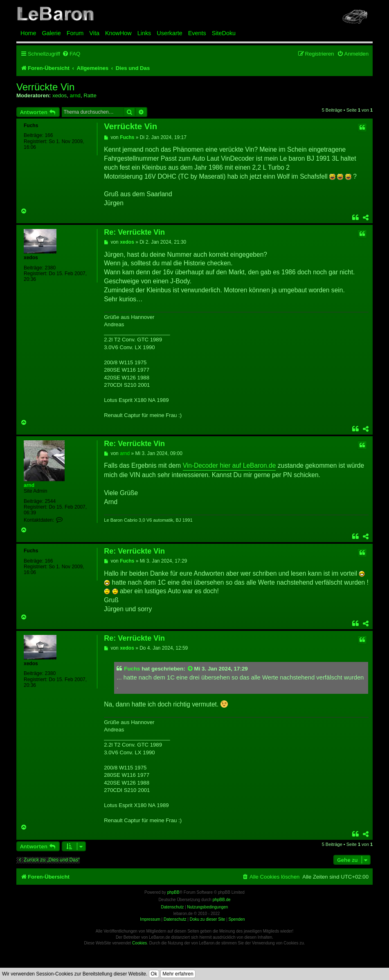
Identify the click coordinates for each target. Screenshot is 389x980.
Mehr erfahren (178, 974)
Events (197, 33)
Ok (154, 974)
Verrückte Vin (45, 87)
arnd (75, 95)
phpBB (173, 892)
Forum (75, 33)
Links (144, 33)
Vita (94, 33)
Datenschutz (175, 919)
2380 (50, 268)
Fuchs (31, 126)
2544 (50, 501)
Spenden (237, 919)
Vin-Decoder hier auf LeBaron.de (229, 465)
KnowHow (118, 33)
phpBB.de (222, 900)
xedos (60, 95)
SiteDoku (224, 33)
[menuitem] (71, 54)
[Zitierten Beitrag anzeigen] (191, 669)
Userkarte (169, 33)
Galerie (51, 33)
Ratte (90, 95)
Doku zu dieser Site (208, 919)
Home (28, 33)
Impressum (150, 919)
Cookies (139, 943)
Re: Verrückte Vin (134, 232)
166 (49, 135)
